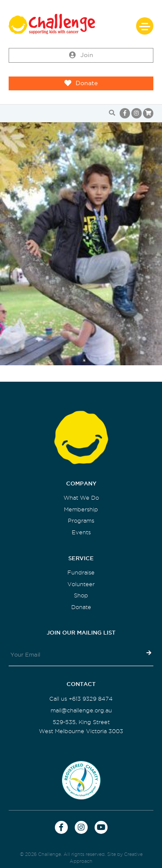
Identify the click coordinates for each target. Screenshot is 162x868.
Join (81, 55)
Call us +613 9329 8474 (81, 699)
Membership (81, 509)
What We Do (81, 498)
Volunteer (81, 584)
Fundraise (81, 573)
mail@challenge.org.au (81, 710)
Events (81, 532)
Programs (81, 521)
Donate (81, 83)
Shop (81, 595)
